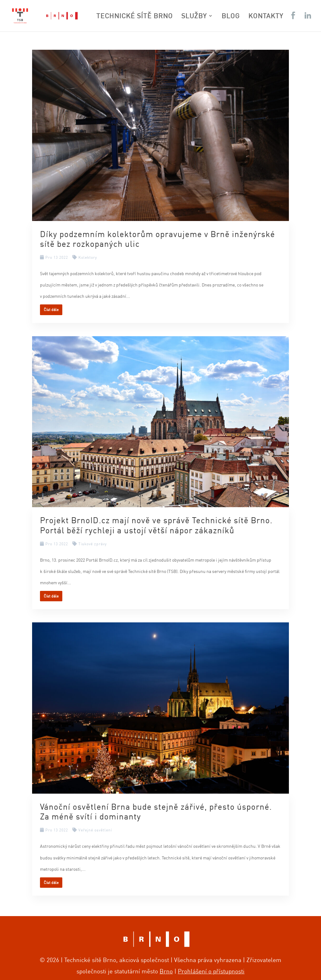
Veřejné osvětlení (95, 830)
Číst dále (51, 310)
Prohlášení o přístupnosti (211, 971)
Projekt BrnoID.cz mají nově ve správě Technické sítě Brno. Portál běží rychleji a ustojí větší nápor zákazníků (156, 525)
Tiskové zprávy (93, 544)
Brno (166, 971)
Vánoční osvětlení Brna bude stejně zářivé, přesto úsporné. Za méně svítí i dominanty (156, 811)
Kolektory (88, 257)
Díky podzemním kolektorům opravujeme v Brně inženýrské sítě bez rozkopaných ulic (158, 239)
